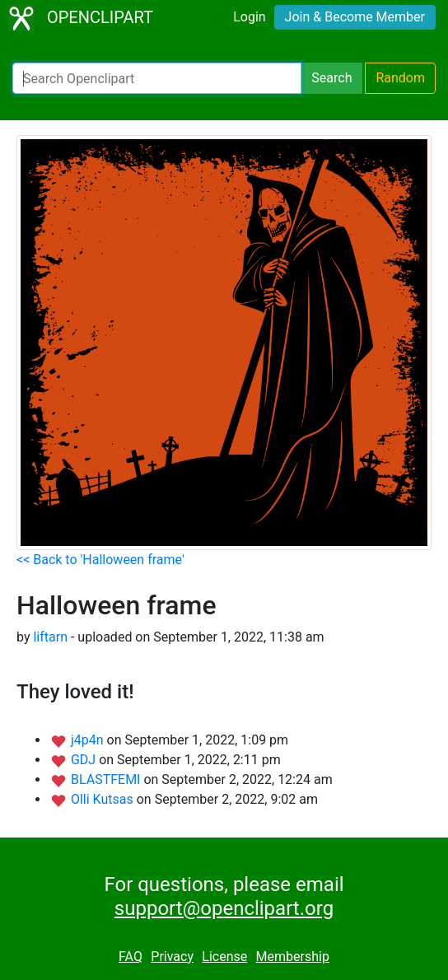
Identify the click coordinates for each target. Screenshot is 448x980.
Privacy (172, 957)
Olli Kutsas (104, 799)
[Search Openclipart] (157, 78)
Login (249, 17)
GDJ (85, 760)
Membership (293, 957)
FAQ (131, 957)
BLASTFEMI (107, 779)
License (224, 957)
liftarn (50, 637)
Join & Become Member (355, 17)
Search (331, 78)
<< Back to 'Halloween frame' (100, 560)
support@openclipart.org (224, 908)
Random (400, 78)
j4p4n (89, 740)
